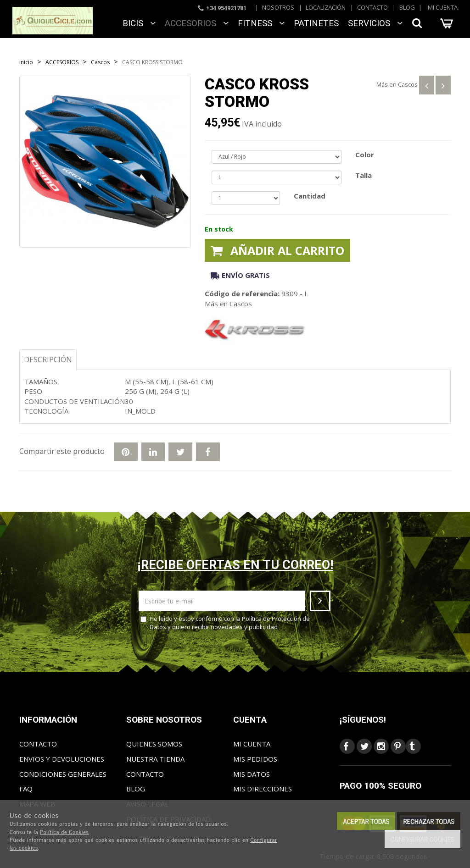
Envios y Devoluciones (62, 759)
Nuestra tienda (155, 759)
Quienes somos (154, 744)
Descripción (48, 359)
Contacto (372, 7)
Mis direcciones (263, 789)
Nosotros (278, 7)
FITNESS (261, 23)
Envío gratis (240, 275)
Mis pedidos (255, 759)
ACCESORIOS (197, 23)
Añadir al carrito (277, 250)
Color (365, 155)
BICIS (139, 23)
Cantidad (310, 196)
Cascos (408, 84)
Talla (364, 175)
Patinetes (316, 23)
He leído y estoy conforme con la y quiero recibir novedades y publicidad (225, 623)
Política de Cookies (64, 832)
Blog (407, 7)
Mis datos (252, 774)
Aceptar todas (366, 821)
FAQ (26, 789)
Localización (326, 7)
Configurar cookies (422, 839)
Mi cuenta (443, 7)
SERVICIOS (375, 23)
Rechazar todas (429, 821)
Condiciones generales (63, 774)
